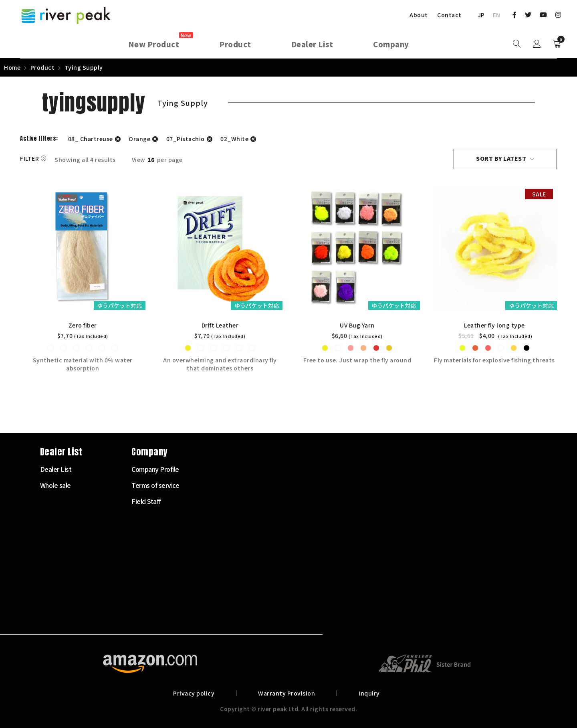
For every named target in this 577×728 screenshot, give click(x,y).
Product (43, 67)
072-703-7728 (50, 572)
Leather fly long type (494, 325)
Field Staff (401, 501)
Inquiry (368, 693)
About (419, 15)
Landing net (220, 597)
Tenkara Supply (225, 549)
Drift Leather (220, 325)
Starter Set (219, 469)
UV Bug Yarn (357, 325)
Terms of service (410, 485)
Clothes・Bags (225, 581)
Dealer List (310, 469)
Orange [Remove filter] (139, 139)
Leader (214, 533)
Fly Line (214, 517)
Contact (449, 15)
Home (12, 67)
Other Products (225, 613)
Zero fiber (83, 325)
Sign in (537, 44)
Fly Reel (215, 501)
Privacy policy (195, 693)
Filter (29, 159)
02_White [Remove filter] (234, 139)
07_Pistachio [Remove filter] (186, 139)
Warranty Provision (286, 693)
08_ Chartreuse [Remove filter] (91, 139)
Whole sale (310, 485)
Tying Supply (222, 565)
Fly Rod (214, 485)
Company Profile (410, 469)
